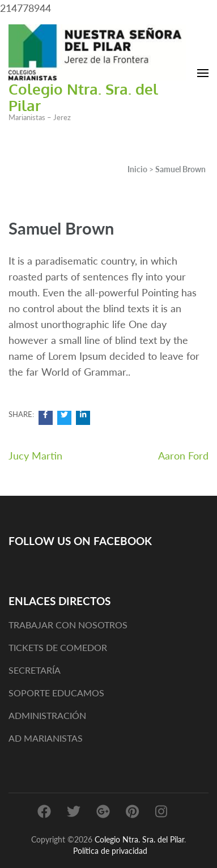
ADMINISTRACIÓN (47, 715)
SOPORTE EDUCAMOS (56, 693)
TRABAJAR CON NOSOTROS (68, 625)
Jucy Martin (35, 456)
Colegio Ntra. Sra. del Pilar (83, 97)
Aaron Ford (183, 456)
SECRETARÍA (35, 670)
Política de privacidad (110, 851)
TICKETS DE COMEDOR (58, 647)
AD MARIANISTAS (46, 738)
